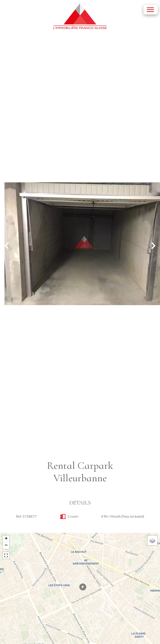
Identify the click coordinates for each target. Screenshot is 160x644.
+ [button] (6, 539)
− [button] (6, 546)
